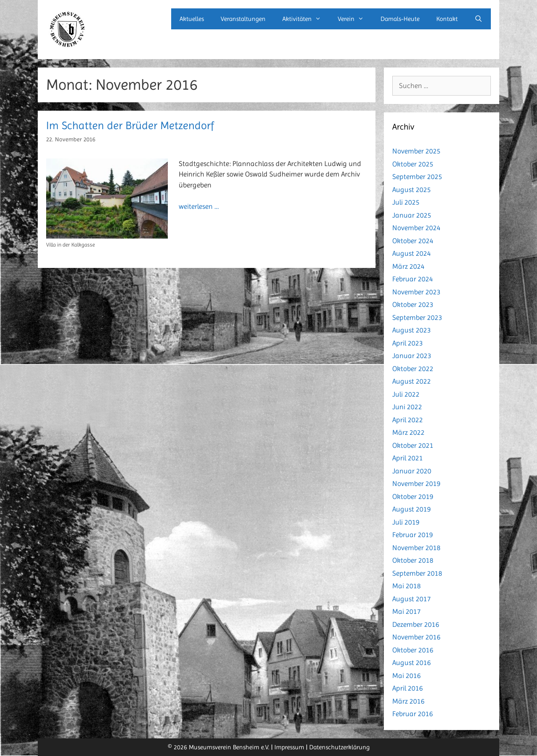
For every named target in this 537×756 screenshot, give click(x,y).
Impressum (289, 747)
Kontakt (447, 19)
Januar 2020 (412, 471)
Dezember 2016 (416, 624)
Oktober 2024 (413, 241)
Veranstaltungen (243, 19)
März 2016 (408, 701)
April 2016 (408, 688)
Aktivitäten (306, 19)
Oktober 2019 (413, 496)
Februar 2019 (413, 535)
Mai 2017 (407, 611)
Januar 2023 (412, 356)
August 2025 (412, 190)
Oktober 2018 (413, 560)
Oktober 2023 (413, 304)
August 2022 (412, 381)
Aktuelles (192, 19)
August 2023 (412, 330)
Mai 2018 (407, 586)
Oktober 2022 (413, 369)
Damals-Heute (400, 19)
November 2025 (416, 151)
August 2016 (412, 662)
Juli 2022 (406, 394)
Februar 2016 (413, 714)
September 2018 (417, 573)
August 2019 (412, 509)
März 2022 (408, 432)
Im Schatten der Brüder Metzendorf (130, 125)
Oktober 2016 (413, 650)
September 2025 (417, 177)
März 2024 (408, 266)
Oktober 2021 (413, 445)
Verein (355, 19)
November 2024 (416, 228)
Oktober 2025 (413, 164)
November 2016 (416, 637)
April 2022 (408, 420)
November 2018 (416, 548)
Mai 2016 (407, 675)
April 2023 (408, 343)
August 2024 (412, 253)
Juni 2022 (407, 407)
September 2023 (417, 317)
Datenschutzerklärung (339, 747)
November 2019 (416, 483)
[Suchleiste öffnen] (478, 19)
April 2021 (408, 458)
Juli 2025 (406, 202)
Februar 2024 (413, 279)
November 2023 (416, 292)
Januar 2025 (412, 215)
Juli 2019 (406, 522)
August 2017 (412, 599)
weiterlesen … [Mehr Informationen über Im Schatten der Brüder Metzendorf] (199, 206)
